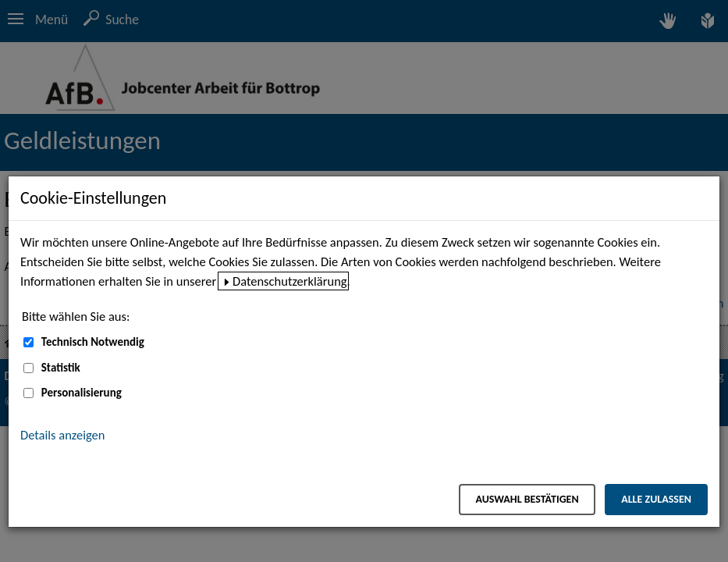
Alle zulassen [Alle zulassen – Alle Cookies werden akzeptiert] (656, 499)
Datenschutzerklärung (290, 281)
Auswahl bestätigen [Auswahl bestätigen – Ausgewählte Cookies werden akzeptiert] (527, 499)
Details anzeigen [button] (62, 435)
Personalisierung (82, 393)
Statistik (61, 368)
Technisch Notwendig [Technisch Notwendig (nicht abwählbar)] (93, 342)
